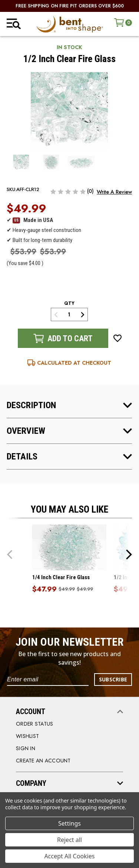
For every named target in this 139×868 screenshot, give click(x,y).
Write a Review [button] (114, 192)
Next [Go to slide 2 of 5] (129, 554)
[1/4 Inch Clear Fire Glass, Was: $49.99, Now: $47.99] (69, 547)
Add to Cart (63, 338)
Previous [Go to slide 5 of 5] (10, 554)
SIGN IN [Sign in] (26, 748)
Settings (69, 823)
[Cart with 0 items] (123, 22)
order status (34, 724)
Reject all (69, 840)
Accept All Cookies (70, 856)
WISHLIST (27, 736)
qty (69, 303)
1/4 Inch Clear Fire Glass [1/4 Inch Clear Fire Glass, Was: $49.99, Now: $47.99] (61, 577)
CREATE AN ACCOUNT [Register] (43, 761)
